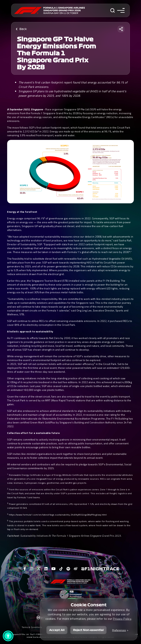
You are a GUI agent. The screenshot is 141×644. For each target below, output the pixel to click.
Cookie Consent (89, 605)
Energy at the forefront (22, 212)
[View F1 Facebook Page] (25, 569)
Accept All (57, 630)
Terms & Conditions (32, 627)
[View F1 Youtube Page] (54, 569)
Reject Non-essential (88, 630)
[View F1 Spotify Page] (68, 569)
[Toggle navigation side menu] (121, 10)
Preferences (119, 630)
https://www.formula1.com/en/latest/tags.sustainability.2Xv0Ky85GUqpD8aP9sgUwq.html (58, 515)
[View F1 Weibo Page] (76, 569)
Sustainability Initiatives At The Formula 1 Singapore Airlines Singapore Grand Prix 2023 (70, 536)
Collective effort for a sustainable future (33, 433)
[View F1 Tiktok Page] (61, 569)
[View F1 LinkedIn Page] (46, 569)
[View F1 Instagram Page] (32, 569)
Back (23, 29)
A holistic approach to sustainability (30, 331)
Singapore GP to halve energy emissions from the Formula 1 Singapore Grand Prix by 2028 (56, 53)
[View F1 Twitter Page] (39, 569)
